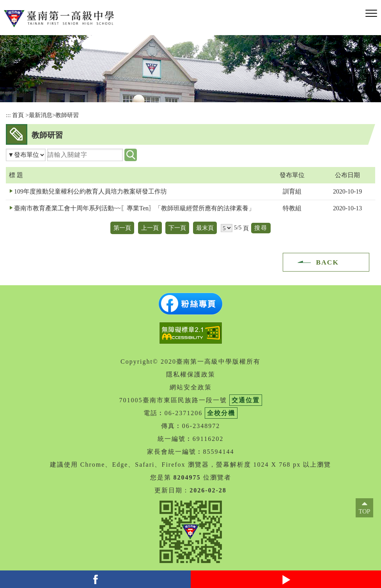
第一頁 (122, 228)
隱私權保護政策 (191, 374)
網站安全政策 (191, 387)
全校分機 (221, 413)
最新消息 (41, 115)
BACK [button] (327, 262)
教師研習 (67, 115)
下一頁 (177, 228)
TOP (365, 511)
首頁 (18, 115)
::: (8, 115)
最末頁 (205, 228)
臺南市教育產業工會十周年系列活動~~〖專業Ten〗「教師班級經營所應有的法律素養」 (134, 208)
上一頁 (150, 228)
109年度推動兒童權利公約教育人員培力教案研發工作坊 (90, 191)
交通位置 (246, 400)
